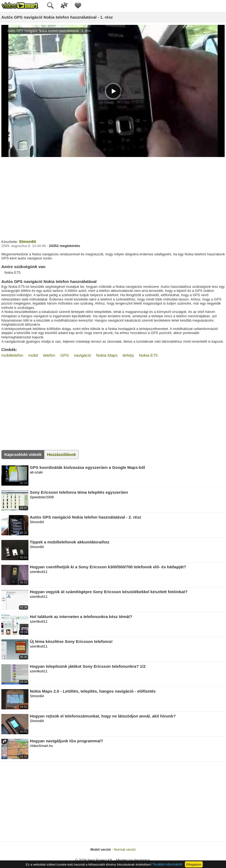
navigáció (82, 355)
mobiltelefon (12, 355)
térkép (128, 355)
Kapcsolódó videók (23, 454)
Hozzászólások (62, 454)
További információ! (168, 864)
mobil (33, 355)
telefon (49, 355)
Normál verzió (125, 849)
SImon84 (27, 241)
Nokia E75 (148, 355)
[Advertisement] (113, 198)
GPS (65, 355)
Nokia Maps (107, 355)
